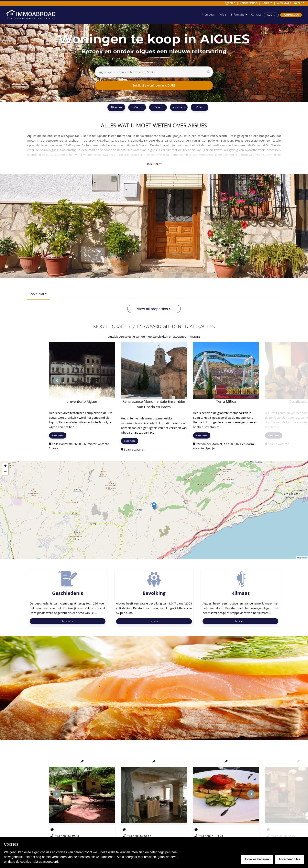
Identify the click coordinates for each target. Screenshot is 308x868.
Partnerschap (249, 3)
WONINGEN (39, 293)
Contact (256, 15)
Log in (271, 15)
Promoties (207, 15)
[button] (154, 506)
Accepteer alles (289, 859)
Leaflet (302, 558)
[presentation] (57, 381)
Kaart (137, 107)
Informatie (237, 15)
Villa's (222, 15)
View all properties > (154, 309)
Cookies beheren (257, 859)
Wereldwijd (284, 3)
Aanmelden (291, 15)
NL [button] (298, 3)
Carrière (267, 3)
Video (199, 107)
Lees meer (154, 164)
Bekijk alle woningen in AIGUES (154, 85)
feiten (158, 107)
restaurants (179, 107)
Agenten (230, 3)
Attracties (116, 107)
